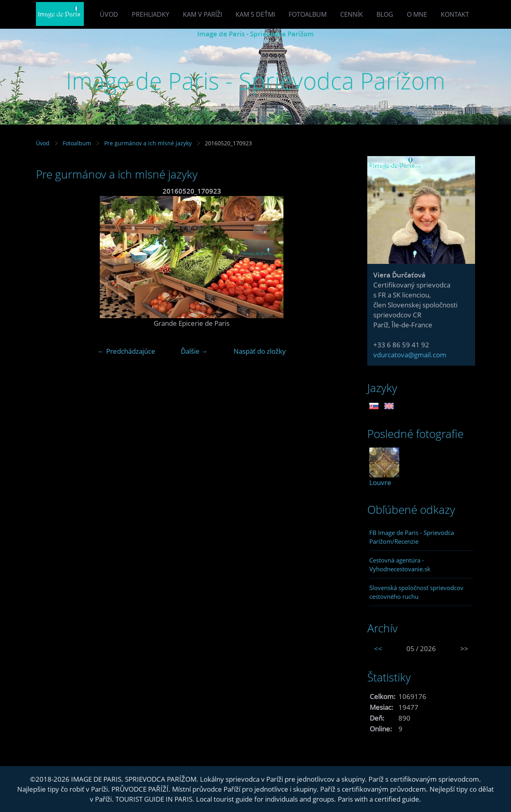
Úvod (109, 14)
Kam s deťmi (255, 14)
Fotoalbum (308, 14)
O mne (417, 14)
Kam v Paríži (202, 14)
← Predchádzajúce (127, 351)
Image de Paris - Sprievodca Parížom (255, 34)
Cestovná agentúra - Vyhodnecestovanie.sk (400, 564)
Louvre (380, 482)
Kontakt (455, 14)
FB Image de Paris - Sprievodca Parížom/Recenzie (412, 537)
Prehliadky (151, 14)
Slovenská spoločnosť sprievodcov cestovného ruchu (416, 592)
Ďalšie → (194, 351)
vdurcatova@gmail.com (410, 355)
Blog (385, 14)
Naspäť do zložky (260, 351)
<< (378, 649)
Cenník (352, 14)
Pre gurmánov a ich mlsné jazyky (148, 143)
